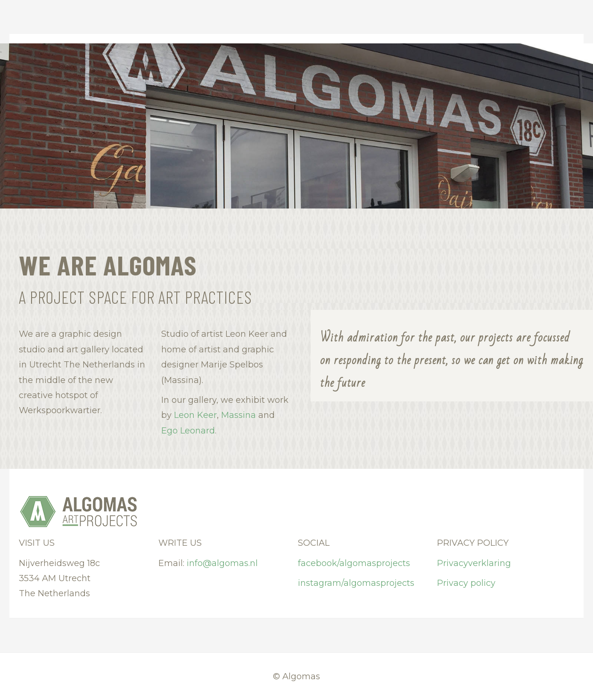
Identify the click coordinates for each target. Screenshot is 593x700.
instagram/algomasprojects (356, 583)
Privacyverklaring (474, 563)
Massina (239, 415)
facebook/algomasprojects (354, 563)
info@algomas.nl (222, 563)
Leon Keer (195, 415)
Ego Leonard (188, 431)
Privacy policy (466, 583)
